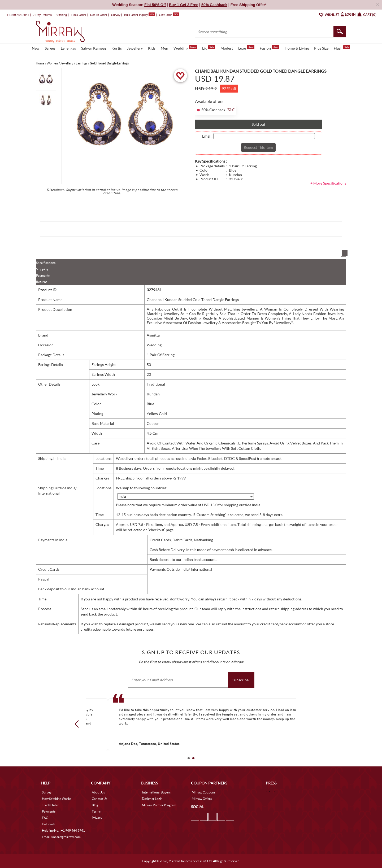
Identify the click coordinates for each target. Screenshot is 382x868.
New (36, 48)
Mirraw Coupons (204, 792)
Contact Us (99, 799)
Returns (42, 282)
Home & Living (297, 48)
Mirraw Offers (202, 799)
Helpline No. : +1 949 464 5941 (63, 830)
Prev (78, 724)
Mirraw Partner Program (159, 805)
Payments (43, 275)
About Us (98, 792)
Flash (342, 48)
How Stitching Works (57, 799)
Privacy (97, 818)
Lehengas (68, 48)
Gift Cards (169, 15)
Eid (209, 48)
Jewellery (135, 48)
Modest (227, 48)
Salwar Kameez (94, 48)
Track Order (79, 15)
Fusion (270, 48)
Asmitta (153, 335)
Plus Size (321, 48)
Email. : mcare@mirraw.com (61, 837)
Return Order (99, 15)
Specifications (46, 263)
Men (164, 48)
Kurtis (117, 48)
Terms (96, 811)
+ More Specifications (328, 183)
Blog (95, 805)
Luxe (246, 48)
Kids (152, 48)
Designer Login (152, 799)
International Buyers (156, 792)
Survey (116, 15)
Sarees (50, 48)
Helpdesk (48, 824)
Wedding (185, 48)
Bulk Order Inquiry (136, 15)
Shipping (42, 269)
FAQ (45, 818)
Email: (207, 136)
